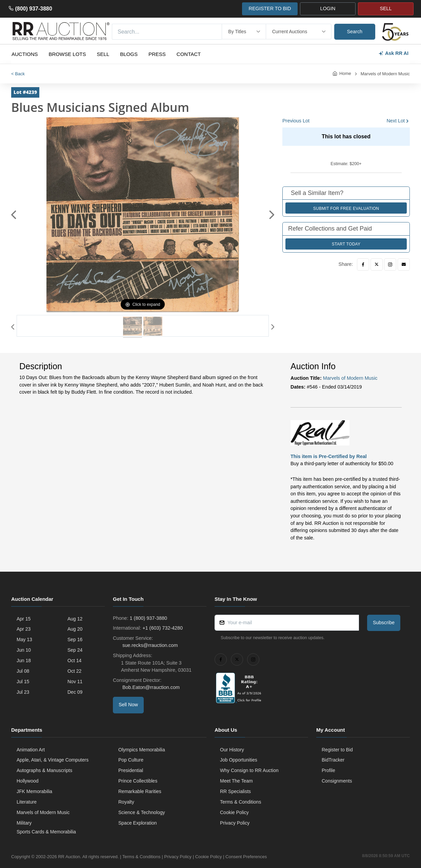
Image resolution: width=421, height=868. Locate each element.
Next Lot (396, 121)
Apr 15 (24, 619)
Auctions (25, 54)
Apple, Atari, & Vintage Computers (53, 760)
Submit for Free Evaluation (346, 209)
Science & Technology (142, 812)
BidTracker (333, 760)
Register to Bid (337, 750)
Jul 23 (23, 692)
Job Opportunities (239, 760)
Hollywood (28, 781)
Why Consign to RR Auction (249, 770)
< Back (18, 74)
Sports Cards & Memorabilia (46, 832)
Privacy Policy (235, 823)
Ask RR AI (393, 53)
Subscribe (384, 623)
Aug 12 (75, 619)
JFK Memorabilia (34, 791)
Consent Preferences (246, 857)
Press (157, 54)
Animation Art (31, 750)
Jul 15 (23, 682)
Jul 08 (23, 671)
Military (24, 823)
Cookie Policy (234, 812)
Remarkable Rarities (140, 791)
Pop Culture (131, 760)
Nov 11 (75, 682)
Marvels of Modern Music (385, 74)
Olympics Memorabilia (142, 750)
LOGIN (328, 8)
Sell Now (128, 705)
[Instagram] (390, 264)
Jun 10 (24, 650)
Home (345, 73)
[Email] (404, 264)
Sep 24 (75, 650)
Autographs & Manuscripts (44, 770)
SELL (386, 8)
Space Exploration (138, 823)
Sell (103, 54)
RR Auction (69, 857)
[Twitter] (377, 264)
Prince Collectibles (138, 781)
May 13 (24, 639)
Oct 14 (74, 660)
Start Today (346, 244)
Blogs (129, 54)
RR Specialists (235, 791)
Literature (27, 802)
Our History (232, 750)
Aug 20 (75, 629)
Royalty (126, 802)
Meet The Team (236, 781)
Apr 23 (24, 629)
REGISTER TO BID (270, 8)
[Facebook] (363, 264)
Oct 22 (74, 671)
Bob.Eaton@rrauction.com (150, 687)
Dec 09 (75, 692)
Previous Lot (296, 121)
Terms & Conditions (240, 802)
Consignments (337, 781)
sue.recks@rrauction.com (149, 645)
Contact (189, 54)
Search (355, 32)
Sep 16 (75, 639)
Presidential (131, 770)
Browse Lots (67, 54)
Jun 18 (24, 660)
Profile (328, 770)
